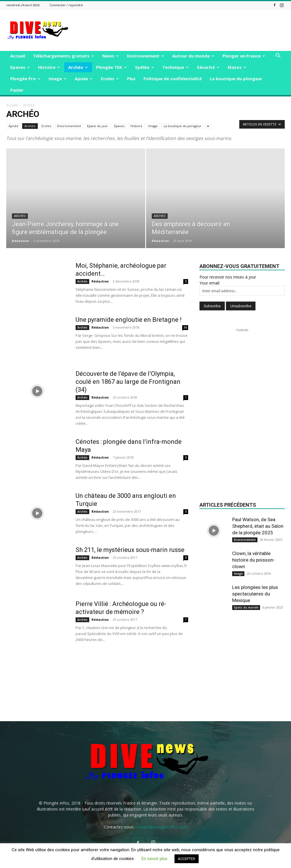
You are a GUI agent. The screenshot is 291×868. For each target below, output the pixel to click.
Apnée (84, 79)
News (111, 56)
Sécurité (208, 67)
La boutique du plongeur (236, 79)
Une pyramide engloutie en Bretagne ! (129, 320)
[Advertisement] (181, 30)
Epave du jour (97, 126)
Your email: (210, 283)
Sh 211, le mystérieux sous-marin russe (130, 550)
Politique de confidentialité (173, 79)
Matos (237, 67)
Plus (131, 79)
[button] (278, 56)
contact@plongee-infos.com (161, 827)
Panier (17, 90)
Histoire (49, 67)
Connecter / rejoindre (66, 5)
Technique (175, 67)
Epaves (20, 67)
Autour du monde (193, 56)
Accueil (18, 56)
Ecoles (110, 79)
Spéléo (145, 67)
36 (185, 327)
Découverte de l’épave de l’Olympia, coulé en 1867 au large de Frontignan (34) (128, 382)
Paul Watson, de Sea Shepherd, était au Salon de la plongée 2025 (258, 526)
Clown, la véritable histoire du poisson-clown (253, 560)
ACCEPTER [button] (187, 859)
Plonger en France (244, 56)
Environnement (145, 56)
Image (58, 79)
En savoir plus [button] (154, 859)
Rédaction (21, 241)
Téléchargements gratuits (64, 56)
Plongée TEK (111, 67)
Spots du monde (246, 607)
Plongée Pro (25, 79)
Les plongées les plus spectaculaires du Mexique (255, 594)
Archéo (78, 67)
